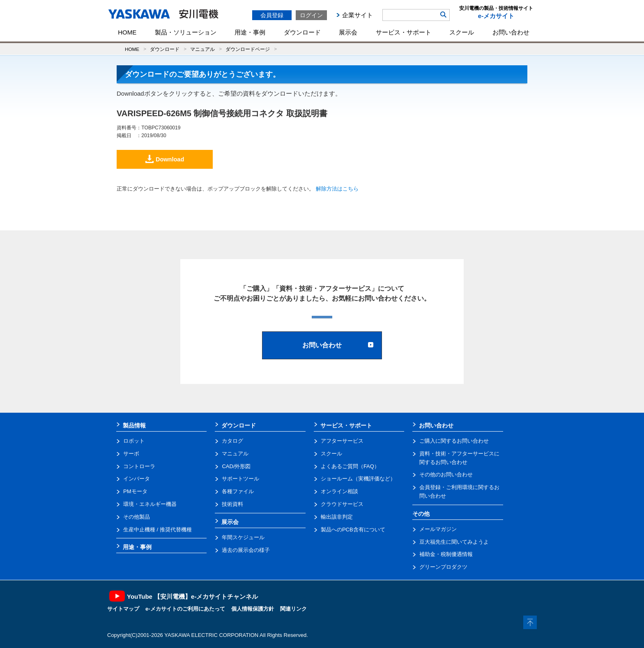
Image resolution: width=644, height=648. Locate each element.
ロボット (134, 441)
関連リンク (293, 609)
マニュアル (202, 49)
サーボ (131, 454)
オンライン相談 (339, 491)
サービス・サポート (404, 32)
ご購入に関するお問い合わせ (454, 441)
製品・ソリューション (186, 32)
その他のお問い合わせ (446, 475)
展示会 (348, 32)
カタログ (232, 441)
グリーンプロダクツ (443, 567)
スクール (462, 32)
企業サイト (358, 15)
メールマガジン (438, 529)
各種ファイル (238, 491)
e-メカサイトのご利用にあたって (185, 609)
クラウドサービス (342, 504)
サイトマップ (123, 609)
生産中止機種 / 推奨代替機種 (158, 530)
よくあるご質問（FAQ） (350, 466)
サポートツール (240, 479)
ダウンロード (302, 32)
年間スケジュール (243, 537)
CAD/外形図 (236, 466)
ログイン (311, 15)
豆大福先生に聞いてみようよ (454, 542)
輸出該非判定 (337, 517)
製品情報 (134, 425)
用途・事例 (250, 32)
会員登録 (272, 15)
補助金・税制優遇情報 (446, 554)
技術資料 (232, 504)
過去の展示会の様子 (246, 550)
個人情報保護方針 (253, 609)
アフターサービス (342, 441)
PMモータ (135, 491)
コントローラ (139, 466)
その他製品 (137, 517)
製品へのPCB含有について (353, 530)
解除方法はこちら (337, 189)
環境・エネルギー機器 (150, 504)
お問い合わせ (511, 32)
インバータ (137, 479)
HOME (127, 32)
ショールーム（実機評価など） (358, 479)
